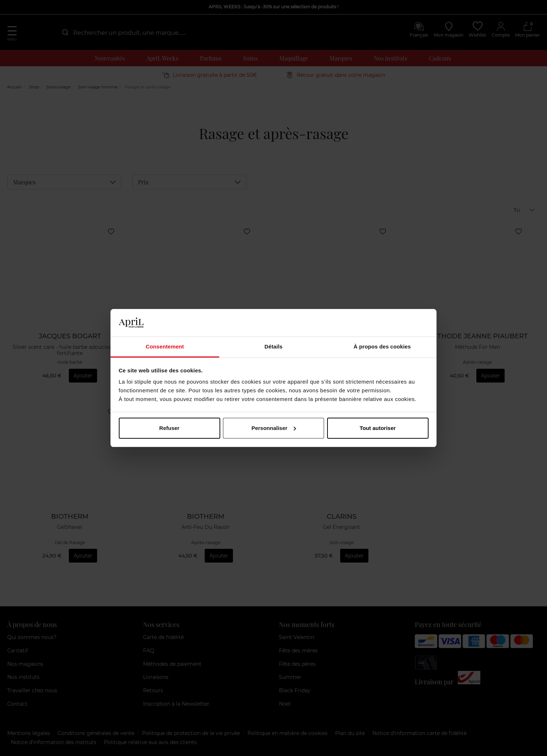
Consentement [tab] (165, 346)
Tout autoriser (378, 428)
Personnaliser (274, 428)
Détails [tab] (273, 346)
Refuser (170, 428)
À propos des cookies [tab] (382, 346)
